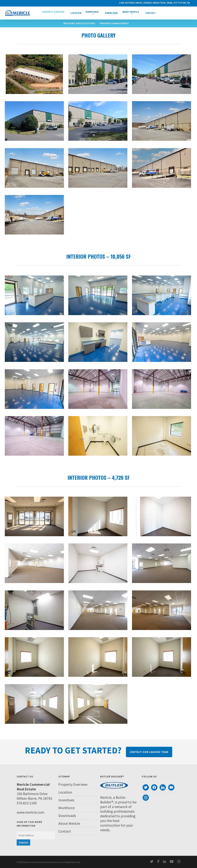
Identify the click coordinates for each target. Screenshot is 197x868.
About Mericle (69, 823)
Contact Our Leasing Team (149, 752)
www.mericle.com (30, 812)
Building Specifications (79, 23)
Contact (65, 831)
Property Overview (73, 784)
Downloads (67, 816)
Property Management (114, 23)
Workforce (66, 808)
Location (65, 792)
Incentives (66, 800)
